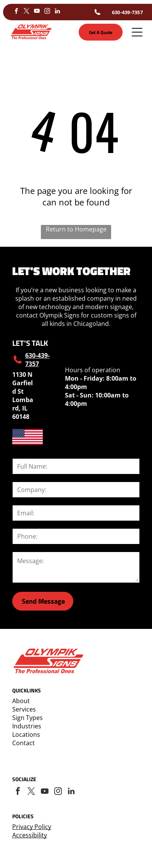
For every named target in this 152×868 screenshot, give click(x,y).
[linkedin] (58, 12)
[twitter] (27, 12)
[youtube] (37, 12)
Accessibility (30, 835)
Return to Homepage (76, 229)
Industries (27, 726)
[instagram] (47, 12)
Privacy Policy (32, 827)
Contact (23, 743)
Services (24, 709)
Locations (26, 734)
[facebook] (16, 12)
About (21, 701)
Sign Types (27, 718)
